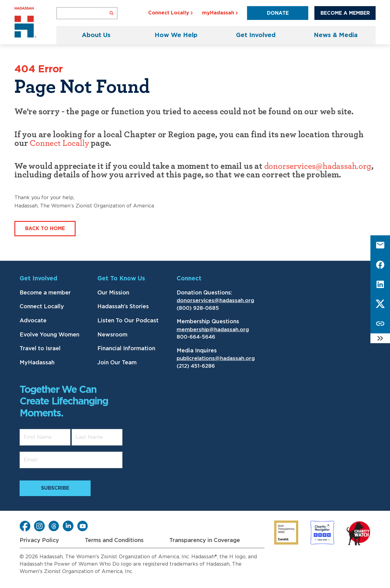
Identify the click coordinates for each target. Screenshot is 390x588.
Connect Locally (59, 143)
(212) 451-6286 (196, 366)
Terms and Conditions (114, 541)
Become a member (45, 293)
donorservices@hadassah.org (318, 166)
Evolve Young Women (49, 335)
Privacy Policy (39, 541)
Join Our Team (117, 363)
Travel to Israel (40, 349)
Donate (278, 13)
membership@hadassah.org (213, 330)
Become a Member (345, 13)
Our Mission (113, 293)
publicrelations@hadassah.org (216, 358)
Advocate (33, 321)
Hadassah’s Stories (123, 307)
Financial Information (126, 349)
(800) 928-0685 (198, 308)
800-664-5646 (196, 337)
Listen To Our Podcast (128, 321)
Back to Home (45, 229)
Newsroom (112, 335)
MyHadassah (37, 363)
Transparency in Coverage (205, 541)
